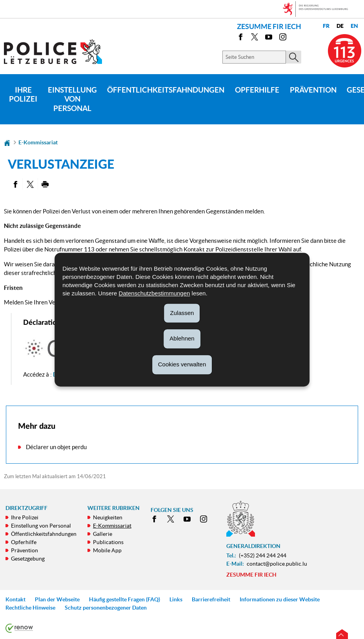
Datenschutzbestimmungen (155, 293)
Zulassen (182, 313)
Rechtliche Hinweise (30, 608)
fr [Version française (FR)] (326, 26)
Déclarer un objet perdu (56, 447)
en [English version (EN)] (354, 26)
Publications (108, 542)
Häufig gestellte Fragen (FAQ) (125, 599)
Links (176, 599)
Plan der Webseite (57, 599)
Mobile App (107, 550)
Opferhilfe (257, 90)
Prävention (313, 90)
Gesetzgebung (28, 559)
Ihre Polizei (23, 95)
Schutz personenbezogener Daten (106, 608)
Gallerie (103, 534)
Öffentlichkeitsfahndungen (166, 90)
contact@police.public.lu (277, 564)
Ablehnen (182, 339)
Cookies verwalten (182, 364)
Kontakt (15, 599)
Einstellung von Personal (72, 99)
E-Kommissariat (38, 142)
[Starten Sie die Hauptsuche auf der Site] (294, 57)
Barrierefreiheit (211, 599)
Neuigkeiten (108, 517)
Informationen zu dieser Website (280, 599)
